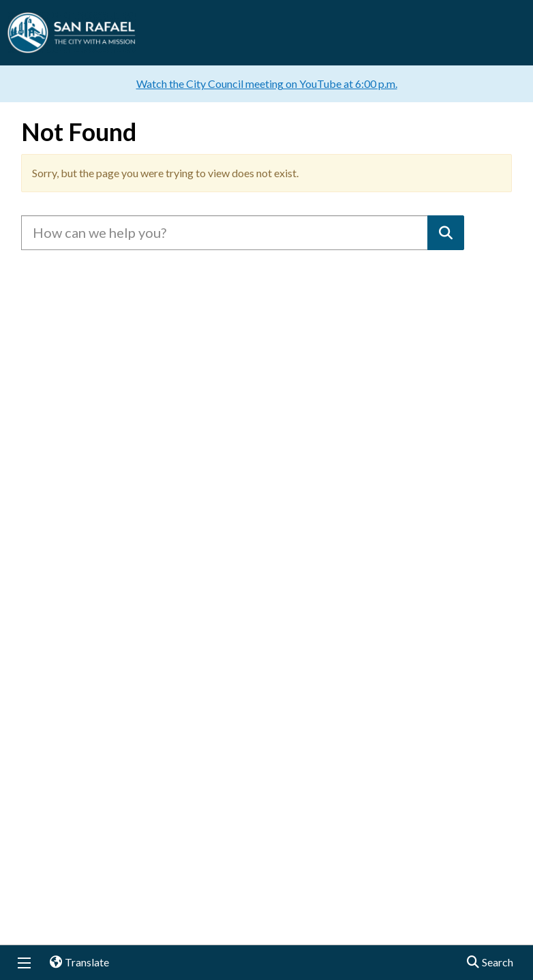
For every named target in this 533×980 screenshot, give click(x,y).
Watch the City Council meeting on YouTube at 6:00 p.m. (267, 83)
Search (486, 963)
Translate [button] (74, 963)
